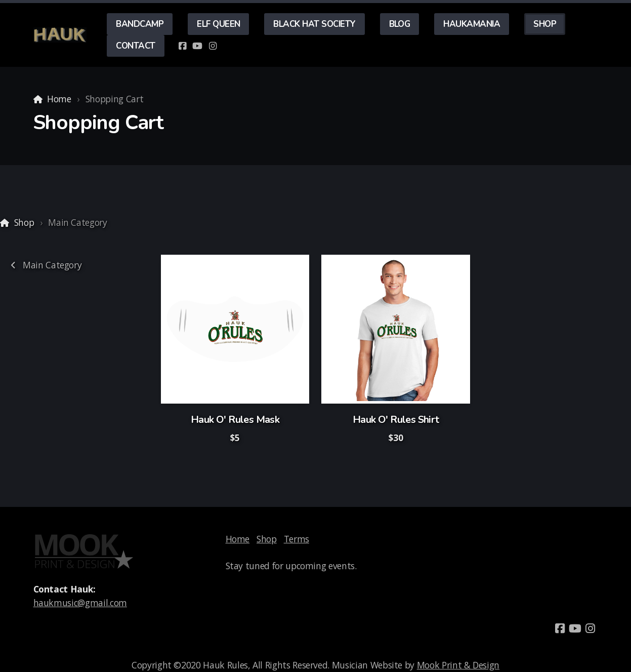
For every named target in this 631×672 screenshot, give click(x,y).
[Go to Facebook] (182, 46)
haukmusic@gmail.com (80, 603)
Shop (24, 222)
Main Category (45, 265)
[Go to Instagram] (213, 46)
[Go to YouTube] (197, 46)
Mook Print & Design (458, 665)
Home (59, 99)
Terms (297, 539)
